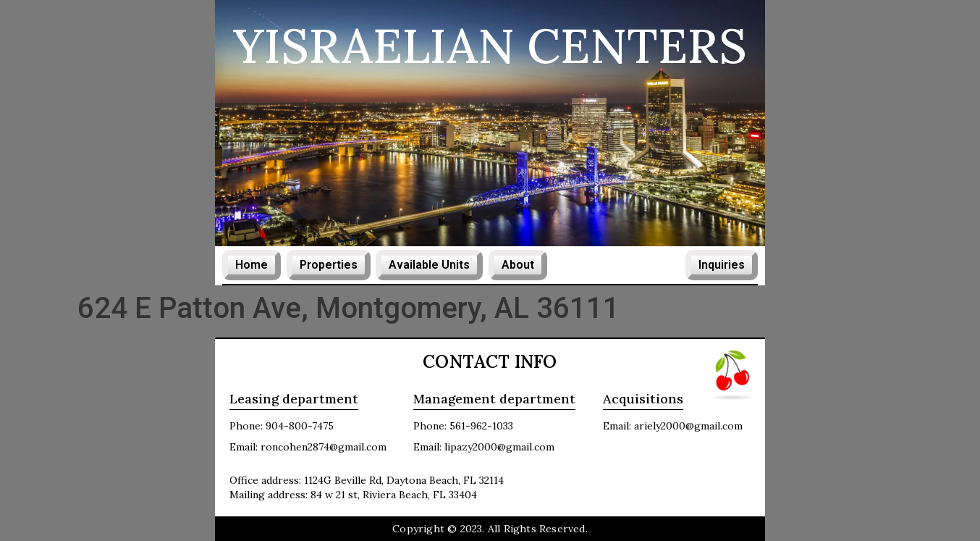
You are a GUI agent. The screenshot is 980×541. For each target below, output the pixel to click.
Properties (329, 265)
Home (252, 265)
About (518, 265)
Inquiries (722, 265)
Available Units (429, 265)
